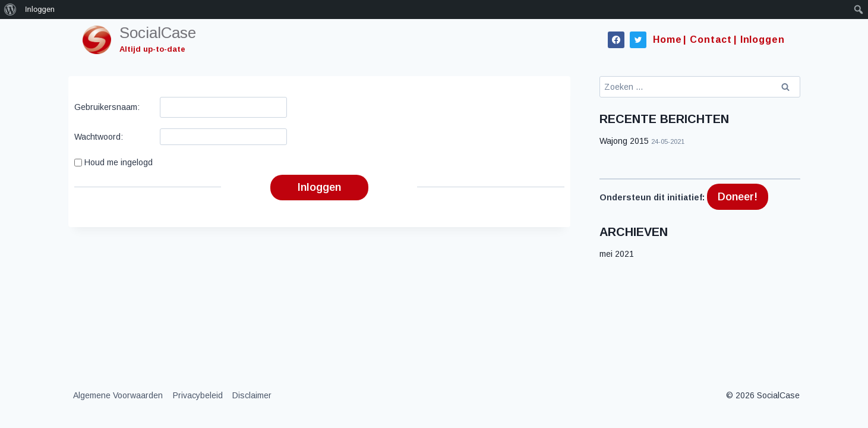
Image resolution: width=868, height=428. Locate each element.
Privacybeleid (198, 395)
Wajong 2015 (624, 141)
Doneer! (738, 197)
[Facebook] (616, 40)
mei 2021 (617, 254)
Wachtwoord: (99, 137)
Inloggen (319, 187)
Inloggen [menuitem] (40, 9)
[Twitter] (638, 40)
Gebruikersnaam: (107, 107)
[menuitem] (10, 10)
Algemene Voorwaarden (118, 395)
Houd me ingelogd (119, 162)
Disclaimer (252, 395)
